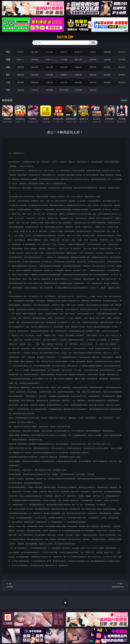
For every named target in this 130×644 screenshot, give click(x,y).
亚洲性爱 (20, 67)
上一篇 (19, 585)
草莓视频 (49, 90)
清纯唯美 (93, 75)
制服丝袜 (78, 67)
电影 (8, 67)
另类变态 (122, 67)
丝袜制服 (93, 60)
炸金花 (93, 52)
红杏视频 (78, 90)
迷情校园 (78, 82)
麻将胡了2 (78, 52)
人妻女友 (49, 82)
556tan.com (65, 37)
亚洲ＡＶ (20, 60)
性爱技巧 (122, 82)
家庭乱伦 (35, 82)
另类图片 (122, 75)
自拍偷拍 (35, 60)
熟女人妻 (78, 60)
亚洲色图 (35, 75)
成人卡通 (49, 67)
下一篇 (111, 585)
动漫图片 (64, 75)
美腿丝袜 (78, 75)
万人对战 (49, 52)
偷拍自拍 (35, 67)
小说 (8, 82)
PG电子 (20, 52)
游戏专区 (64, 52)
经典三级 (93, 67)
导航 (8, 90)
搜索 (93, 43)
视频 (8, 60)
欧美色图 (49, 75)
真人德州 (35, 52)
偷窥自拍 (20, 75)
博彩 (8, 52)
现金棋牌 (107, 52)
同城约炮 (20, 90)
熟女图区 (107, 75)
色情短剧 (93, 90)
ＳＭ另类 (122, 60)
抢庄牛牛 (122, 52)
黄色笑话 (107, 82)
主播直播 (107, 60)
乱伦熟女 (107, 67)
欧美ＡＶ (49, 60)
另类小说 (93, 82)
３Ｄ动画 (64, 60)
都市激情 (20, 82)
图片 (8, 75)
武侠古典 (64, 82)
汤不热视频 (64, 90)
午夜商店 (35, 90)
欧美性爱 (64, 67)
